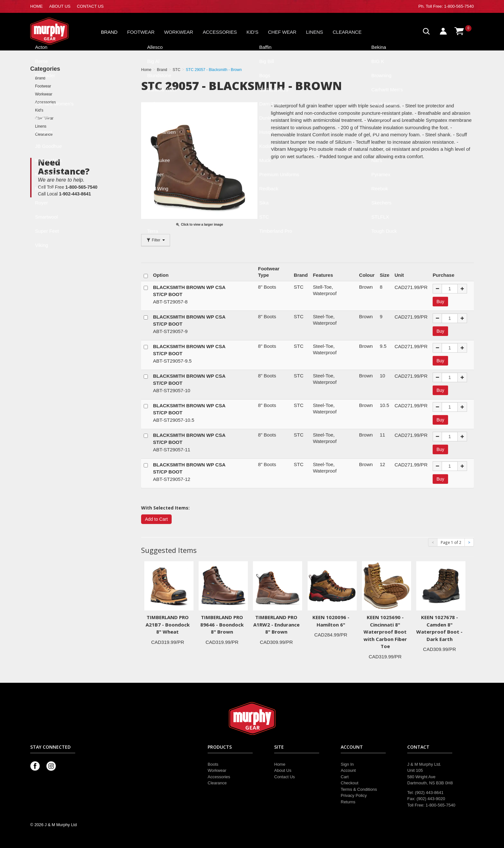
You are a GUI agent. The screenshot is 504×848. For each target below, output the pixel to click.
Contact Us (284, 777)
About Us (283, 770)
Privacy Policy (354, 795)
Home (280, 764)
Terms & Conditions (359, 789)
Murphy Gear (58, 31)
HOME (36, 6)
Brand (109, 32)
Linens (315, 32)
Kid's (252, 32)
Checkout (350, 783)
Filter (156, 240)
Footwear (141, 32)
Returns (348, 802)
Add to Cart (156, 519)
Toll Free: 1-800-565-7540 (450, 6)
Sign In (347, 764)
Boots (213, 764)
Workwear (179, 32)
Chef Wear (282, 32)
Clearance (347, 32)
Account (348, 770)
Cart (345, 777)
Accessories (220, 32)
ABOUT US (60, 6)
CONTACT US (90, 6)
